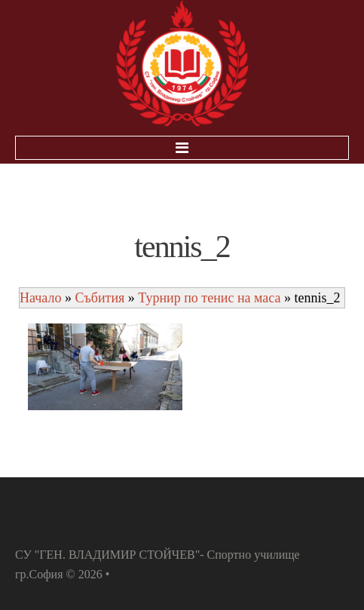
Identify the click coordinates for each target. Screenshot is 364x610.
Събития (99, 298)
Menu (182, 148)
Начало (40, 298)
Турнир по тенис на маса (209, 298)
